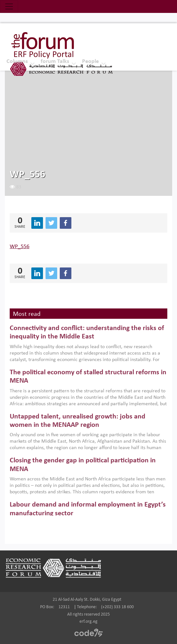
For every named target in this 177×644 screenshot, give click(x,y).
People (90, 61)
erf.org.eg (88, 622)
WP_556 (20, 247)
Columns (17, 61)
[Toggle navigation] (9, 6)
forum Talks (55, 61)
